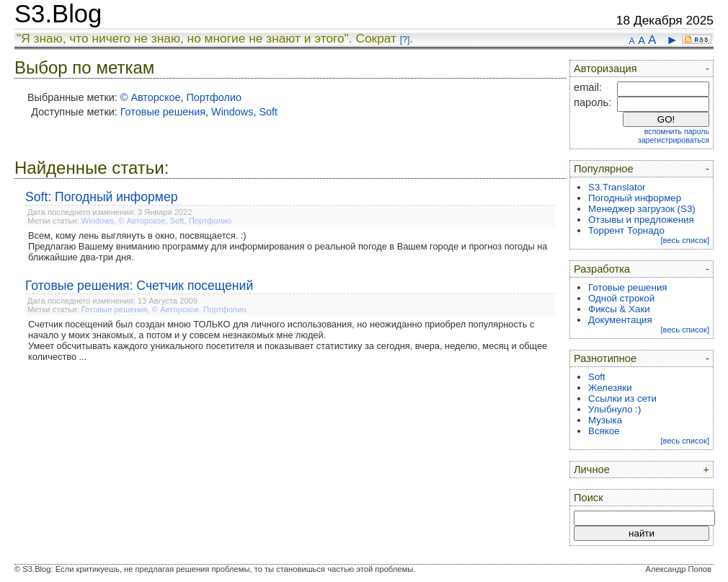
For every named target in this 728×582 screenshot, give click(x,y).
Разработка (602, 269)
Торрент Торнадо (626, 230)
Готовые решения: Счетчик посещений (139, 286)
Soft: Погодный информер (102, 197)
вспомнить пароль (677, 131)
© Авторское (151, 97)
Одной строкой (621, 298)
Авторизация (605, 69)
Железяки (610, 388)
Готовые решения (163, 112)
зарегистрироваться (674, 140)
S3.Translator (617, 187)
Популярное (604, 169)
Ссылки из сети (622, 398)
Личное (592, 469)
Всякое (604, 431)
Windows (232, 112)
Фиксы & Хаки (619, 309)
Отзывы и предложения (641, 220)
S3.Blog (58, 14)
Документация (620, 320)
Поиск (589, 498)
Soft (268, 112)
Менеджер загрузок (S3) (642, 209)
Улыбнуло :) (614, 409)
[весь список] (685, 240)
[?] (405, 40)
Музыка (605, 420)
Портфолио (214, 97)
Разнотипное (605, 358)
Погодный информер (635, 198)
